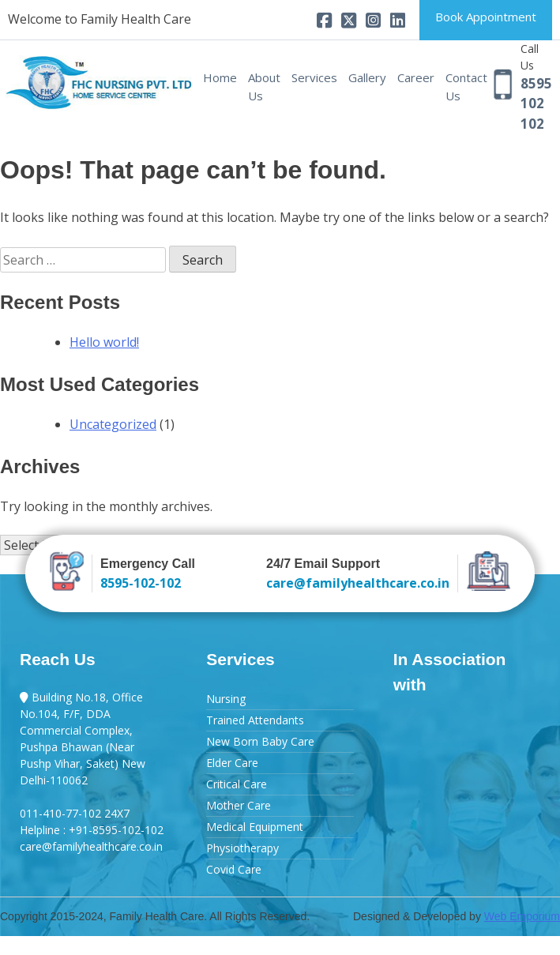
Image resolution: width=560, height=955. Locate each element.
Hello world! (104, 342)
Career (416, 77)
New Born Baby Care (260, 741)
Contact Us (466, 86)
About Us (264, 86)
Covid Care (234, 869)
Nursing (226, 699)
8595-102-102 (141, 583)
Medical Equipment (255, 827)
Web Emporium (522, 916)
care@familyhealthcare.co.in (358, 583)
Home (220, 77)
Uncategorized (113, 424)
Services (314, 77)
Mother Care (239, 805)
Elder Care (232, 763)
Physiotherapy (242, 848)
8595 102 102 (536, 103)
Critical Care (237, 784)
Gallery (367, 77)
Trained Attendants (255, 720)
